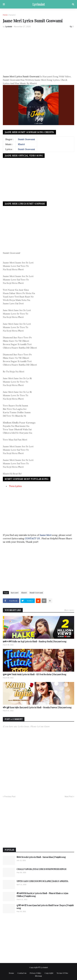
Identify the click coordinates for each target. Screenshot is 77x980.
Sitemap (38, 976)
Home (5, 15)
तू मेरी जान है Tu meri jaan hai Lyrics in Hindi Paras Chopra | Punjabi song (45, 907)
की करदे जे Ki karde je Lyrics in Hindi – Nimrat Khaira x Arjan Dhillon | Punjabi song (42, 895)
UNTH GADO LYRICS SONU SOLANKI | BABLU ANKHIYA (42, 881)
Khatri (21, 144)
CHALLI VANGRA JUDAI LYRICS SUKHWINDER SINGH (41, 869)
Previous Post (10, 796)
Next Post (69, 796)
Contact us (22, 973)
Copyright (49, 973)
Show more (69, 610)
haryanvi (12, 15)
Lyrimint (39, 4)
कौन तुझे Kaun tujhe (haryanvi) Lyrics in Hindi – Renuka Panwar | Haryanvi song (37, 707)
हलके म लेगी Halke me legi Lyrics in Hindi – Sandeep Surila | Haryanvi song (35, 641)
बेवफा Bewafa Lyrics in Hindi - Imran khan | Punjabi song (41, 857)
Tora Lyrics (15, 486)
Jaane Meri (46, 535)
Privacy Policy (36, 973)
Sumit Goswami (26, 139)
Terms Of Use (62, 973)
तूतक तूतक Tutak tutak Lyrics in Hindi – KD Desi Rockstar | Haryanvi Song (35, 674)
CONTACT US (32, 538)
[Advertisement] (38, 51)
